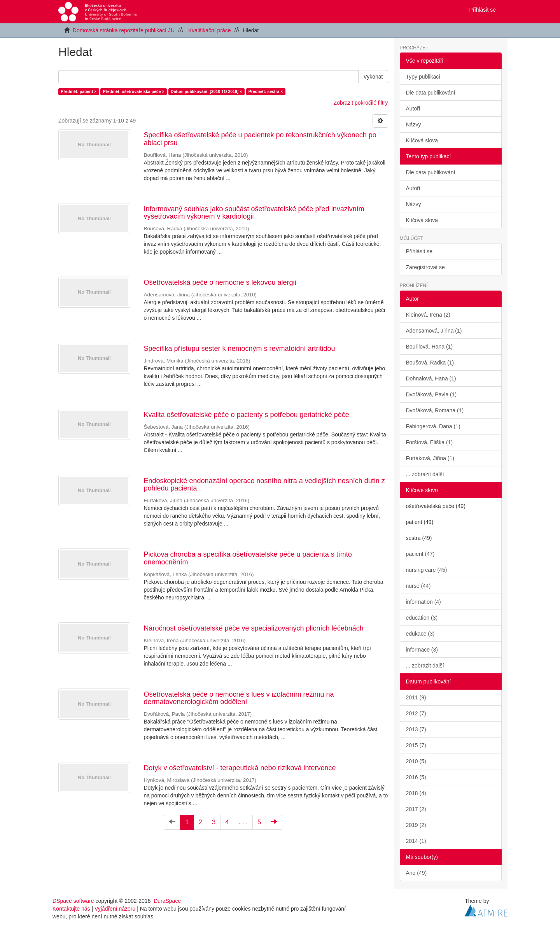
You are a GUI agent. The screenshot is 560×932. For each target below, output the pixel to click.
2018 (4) (416, 793)
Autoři (413, 109)
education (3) (422, 618)
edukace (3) (420, 634)
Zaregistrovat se (425, 267)
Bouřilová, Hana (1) (430, 347)
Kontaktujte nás (71, 909)
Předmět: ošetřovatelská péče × (134, 91)
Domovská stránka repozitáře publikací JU (124, 30)
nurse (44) (418, 586)
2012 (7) (416, 713)
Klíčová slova (422, 140)
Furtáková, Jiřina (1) (430, 458)
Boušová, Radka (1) (430, 363)
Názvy (414, 124)
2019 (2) (416, 825)
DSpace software (73, 901)
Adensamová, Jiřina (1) (434, 331)
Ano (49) (416, 873)
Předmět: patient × (79, 91)
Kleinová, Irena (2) (428, 315)
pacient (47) (420, 554)
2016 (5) (416, 777)
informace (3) (422, 650)
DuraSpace (167, 901)
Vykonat (373, 77)
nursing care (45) (427, 570)
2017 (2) (416, 809)
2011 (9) (416, 697)
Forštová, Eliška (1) (430, 442)
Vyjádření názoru (115, 909)
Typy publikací (423, 77)
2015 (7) (416, 745)
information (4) (423, 602)
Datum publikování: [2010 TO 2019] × (206, 91)
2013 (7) (416, 729)
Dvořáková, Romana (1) (435, 410)
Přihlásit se (419, 251)
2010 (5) (416, 761)
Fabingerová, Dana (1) (433, 426)
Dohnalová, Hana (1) (431, 378)
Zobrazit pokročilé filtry (360, 103)
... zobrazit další (425, 474)
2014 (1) (416, 841)
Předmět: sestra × (266, 91)
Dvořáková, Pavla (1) (431, 394)
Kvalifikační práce (210, 30)
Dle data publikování (431, 93)
